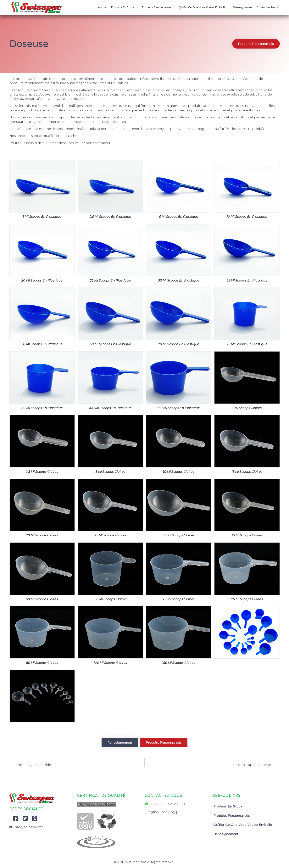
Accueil (103, 7)
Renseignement (243, 7)
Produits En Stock (125, 7)
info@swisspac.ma (29, 827)
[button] (256, 44)
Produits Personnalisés (158, 7)
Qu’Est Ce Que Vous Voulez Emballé (204, 7)
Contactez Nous (267, 7)
